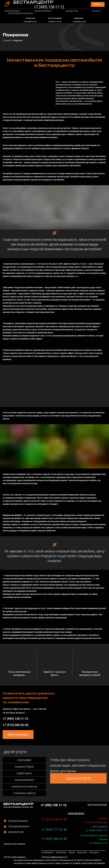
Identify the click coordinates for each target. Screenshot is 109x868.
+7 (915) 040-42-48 (15, 725)
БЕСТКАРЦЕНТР (23, 4)
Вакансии (82, 852)
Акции (72, 852)
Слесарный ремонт (36, 14)
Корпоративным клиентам (90, 14)
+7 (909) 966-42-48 (54, 839)
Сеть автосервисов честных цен (22, 7)
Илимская (79, 18)
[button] (91, 6)
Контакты (69, 14)
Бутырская (31, 18)
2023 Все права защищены (15, 857)
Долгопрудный (55, 18)
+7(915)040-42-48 (30, 22)
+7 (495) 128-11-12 (66, 5)
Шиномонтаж (55, 14)
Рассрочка (61, 852)
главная (7, 40)
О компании (47, 852)
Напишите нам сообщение (14, 844)
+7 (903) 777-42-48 (54, 830)
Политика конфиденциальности (55, 857)
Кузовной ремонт (15, 14)
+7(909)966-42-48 (79, 22)
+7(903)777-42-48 (55, 22)
